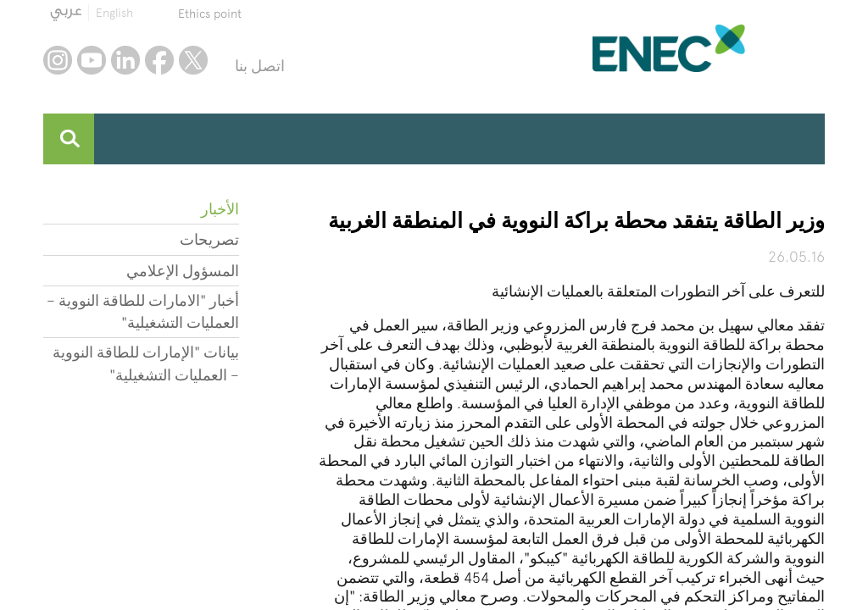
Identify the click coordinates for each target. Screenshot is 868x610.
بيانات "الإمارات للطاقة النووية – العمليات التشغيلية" (146, 363)
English (114, 13)
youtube (92, 60)
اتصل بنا (260, 66)
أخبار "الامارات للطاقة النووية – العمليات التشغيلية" (143, 311)
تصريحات (209, 239)
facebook (159, 60)
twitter (193, 60)
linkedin (125, 60)
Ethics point (210, 14)
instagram (58, 60)
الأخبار (220, 209)
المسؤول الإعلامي (183, 271)
